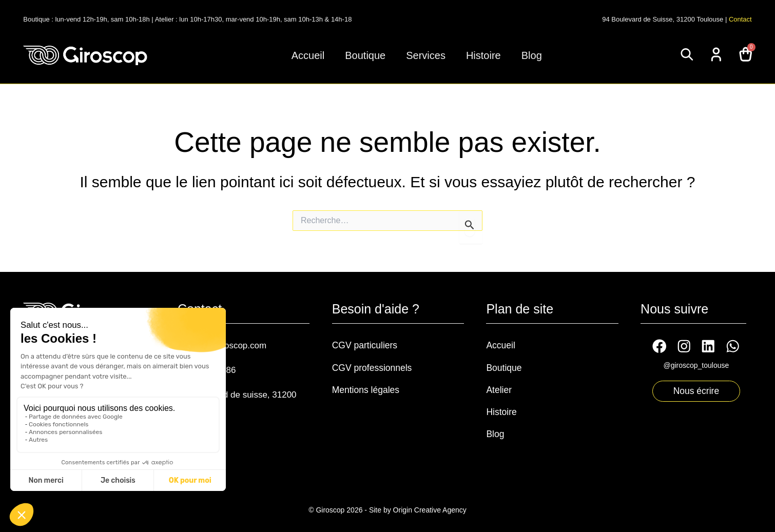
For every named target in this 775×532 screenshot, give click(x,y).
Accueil (308, 55)
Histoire (483, 55)
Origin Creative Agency (430, 507)
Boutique (365, 55)
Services (426, 55)
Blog (532, 55)
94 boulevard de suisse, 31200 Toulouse (232, 399)
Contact (740, 19)
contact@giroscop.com (230, 345)
